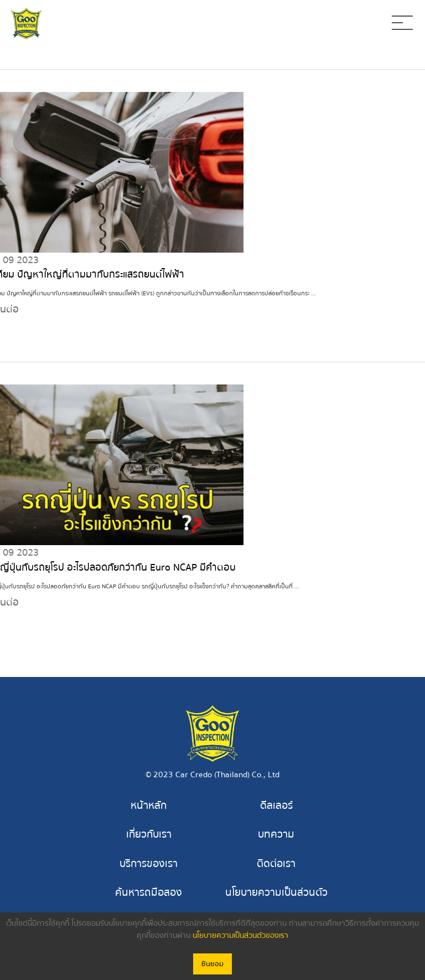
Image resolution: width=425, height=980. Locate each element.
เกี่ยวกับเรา (149, 835)
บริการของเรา (149, 864)
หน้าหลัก (149, 806)
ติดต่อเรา (276, 864)
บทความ (276, 835)
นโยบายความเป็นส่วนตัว (276, 892)
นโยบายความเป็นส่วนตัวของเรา (240, 936)
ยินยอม (212, 964)
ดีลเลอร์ (276, 806)
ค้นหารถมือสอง (149, 892)
